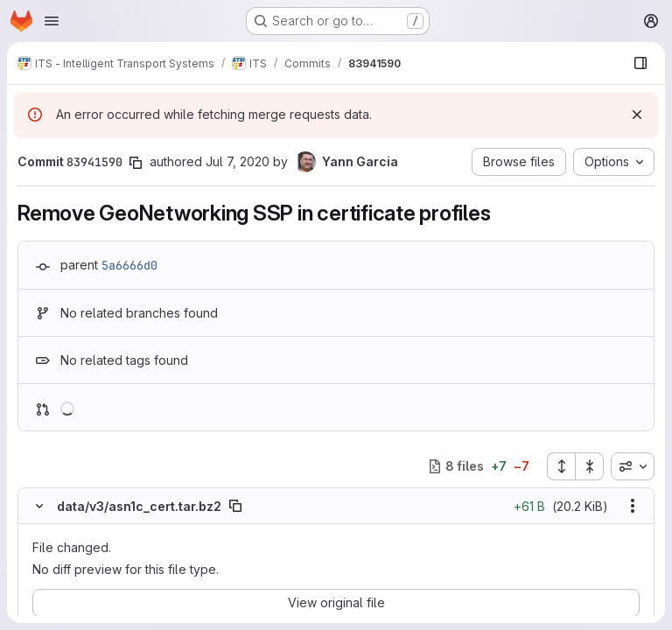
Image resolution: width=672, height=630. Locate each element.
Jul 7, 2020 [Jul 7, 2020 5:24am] (238, 161)
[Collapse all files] (590, 466)
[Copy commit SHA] (136, 163)
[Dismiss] (637, 115)
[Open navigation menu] (52, 21)
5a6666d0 (129, 265)
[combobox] (633, 466)
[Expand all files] (561, 466)
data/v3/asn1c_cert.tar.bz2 (139, 506)
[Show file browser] (640, 63)
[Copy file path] (235, 506)
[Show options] (633, 506)
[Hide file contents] (39, 506)
